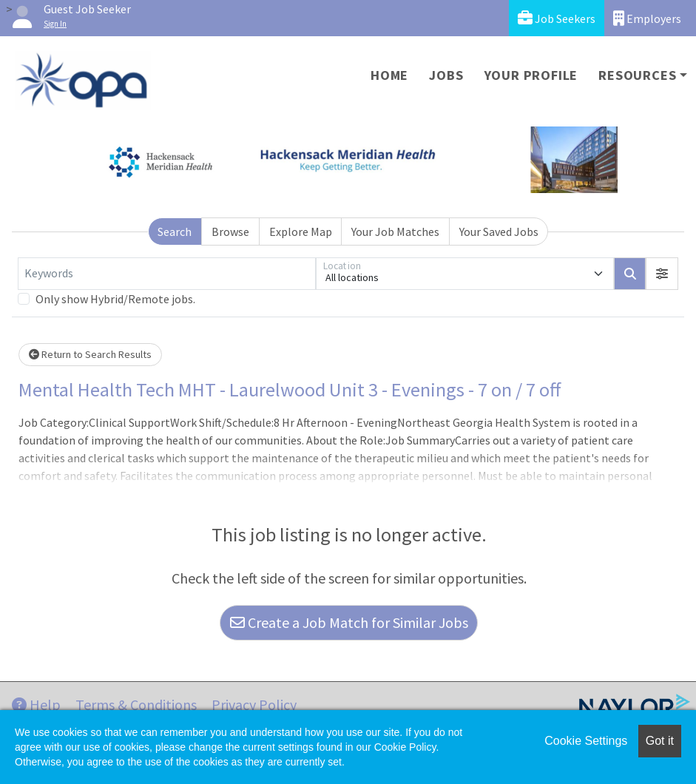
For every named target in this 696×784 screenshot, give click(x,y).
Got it (660, 741)
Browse (230, 232)
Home (389, 75)
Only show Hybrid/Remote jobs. (115, 299)
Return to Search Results (90, 354)
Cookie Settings (586, 741)
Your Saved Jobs (499, 232)
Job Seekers (557, 18)
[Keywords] (167, 274)
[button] (662, 274)
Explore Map (301, 232)
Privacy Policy (254, 704)
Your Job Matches (395, 232)
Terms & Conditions (136, 704)
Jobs (446, 75)
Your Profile (531, 75)
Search (175, 232)
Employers (647, 18)
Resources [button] (637, 75)
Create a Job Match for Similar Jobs (349, 622)
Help (36, 704)
